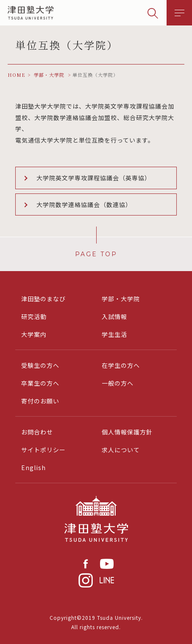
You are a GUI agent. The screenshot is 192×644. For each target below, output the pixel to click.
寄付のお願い (40, 401)
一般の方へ (118, 383)
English (33, 468)
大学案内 (34, 334)
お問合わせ (37, 432)
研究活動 (34, 316)
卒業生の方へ (40, 383)
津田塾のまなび (43, 299)
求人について (121, 450)
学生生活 (114, 334)
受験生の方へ (40, 365)
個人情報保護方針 (127, 432)
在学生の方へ (121, 365)
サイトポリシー (43, 450)
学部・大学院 (121, 299)
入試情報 (114, 316)
